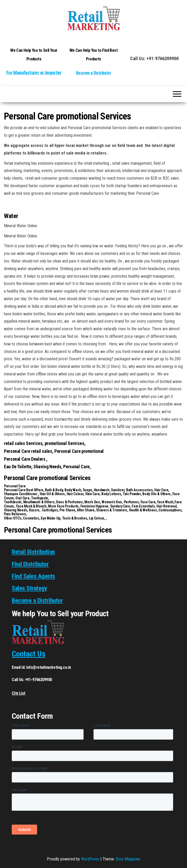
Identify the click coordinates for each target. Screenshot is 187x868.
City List (19, 693)
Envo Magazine (128, 859)
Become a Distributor (93, 73)
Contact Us (28, 654)
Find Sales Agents (33, 576)
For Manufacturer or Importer (34, 73)
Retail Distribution (33, 552)
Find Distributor (30, 564)
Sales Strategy (29, 588)
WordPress (90, 859)
